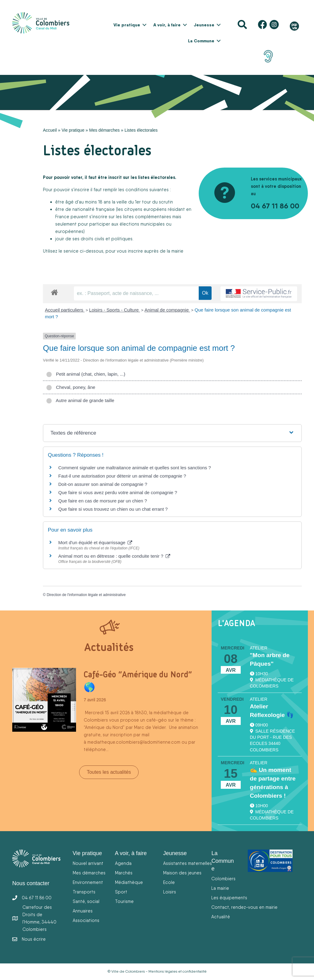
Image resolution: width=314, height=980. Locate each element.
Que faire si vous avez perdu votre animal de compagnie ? (118, 492)
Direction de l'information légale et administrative (86, 595)
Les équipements (229, 898)
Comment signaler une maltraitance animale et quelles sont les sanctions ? (135, 468)
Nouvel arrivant (88, 863)
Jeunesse (204, 25)
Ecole (169, 882)
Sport (121, 892)
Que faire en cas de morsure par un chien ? (103, 501)
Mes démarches (105, 130)
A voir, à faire (167, 25)
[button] (144, 25)
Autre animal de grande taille (80, 400)
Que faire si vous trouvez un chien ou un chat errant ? (113, 509)
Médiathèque (129, 882)
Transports (84, 892)
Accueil (50, 130)
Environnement (88, 882)
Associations (86, 920)
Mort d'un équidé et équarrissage (95, 542)
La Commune (201, 41)
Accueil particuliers (65, 310)
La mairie (220, 888)
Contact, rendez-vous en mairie (244, 907)
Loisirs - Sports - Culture (115, 310)
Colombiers (223, 879)
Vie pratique (127, 25)
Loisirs (170, 892)
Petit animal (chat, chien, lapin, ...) (86, 374)
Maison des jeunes (182, 873)
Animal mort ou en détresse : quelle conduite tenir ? (114, 556)
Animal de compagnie (167, 310)
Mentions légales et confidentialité (178, 971)
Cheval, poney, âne (71, 387)
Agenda (123, 863)
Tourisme (124, 901)
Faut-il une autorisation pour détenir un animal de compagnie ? (122, 476)
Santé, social (86, 901)
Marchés (124, 873)
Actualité (221, 917)
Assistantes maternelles (188, 863)
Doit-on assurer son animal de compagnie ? (103, 484)
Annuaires (83, 911)
